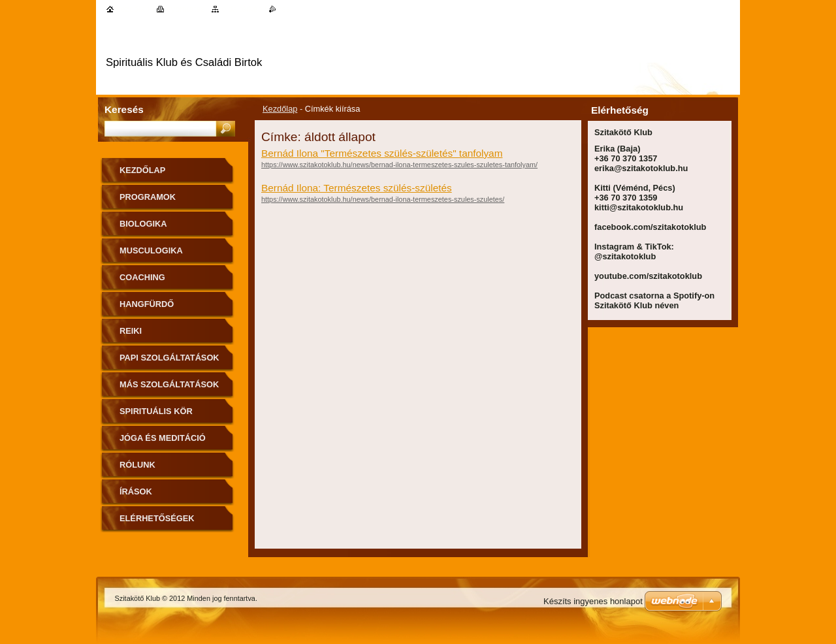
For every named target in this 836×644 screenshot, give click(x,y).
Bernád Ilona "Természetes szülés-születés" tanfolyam (382, 153)
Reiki (131, 331)
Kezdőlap (280, 109)
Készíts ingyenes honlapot (593, 601)
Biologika (143, 224)
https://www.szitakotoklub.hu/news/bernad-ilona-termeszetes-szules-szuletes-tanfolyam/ (399, 165)
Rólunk (137, 465)
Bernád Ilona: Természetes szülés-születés (357, 188)
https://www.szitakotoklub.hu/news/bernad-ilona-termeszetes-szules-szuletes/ (383, 199)
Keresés (124, 109)
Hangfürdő (147, 304)
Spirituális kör (156, 411)
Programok (148, 197)
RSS (284, 9)
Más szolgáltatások (169, 384)
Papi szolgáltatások (169, 358)
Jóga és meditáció (163, 438)
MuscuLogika (151, 250)
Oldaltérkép (242, 9)
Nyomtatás (186, 9)
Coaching (142, 277)
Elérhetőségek (157, 518)
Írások (136, 491)
